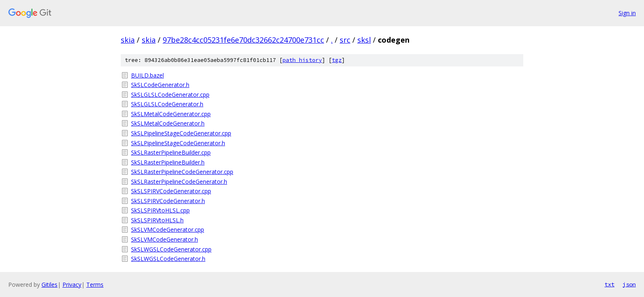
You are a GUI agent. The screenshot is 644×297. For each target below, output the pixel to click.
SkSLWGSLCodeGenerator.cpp (171, 249)
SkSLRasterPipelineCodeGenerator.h (179, 182)
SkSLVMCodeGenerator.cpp (168, 230)
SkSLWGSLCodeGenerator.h (168, 259)
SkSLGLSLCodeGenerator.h (167, 104)
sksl (364, 40)
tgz (337, 60)
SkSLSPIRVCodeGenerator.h (168, 201)
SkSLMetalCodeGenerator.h (168, 123)
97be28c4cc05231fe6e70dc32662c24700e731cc (243, 40)
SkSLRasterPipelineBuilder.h (168, 162)
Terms (95, 284)
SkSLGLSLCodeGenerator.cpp (170, 95)
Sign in (627, 13)
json (629, 284)
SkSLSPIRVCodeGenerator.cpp (171, 191)
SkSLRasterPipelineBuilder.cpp (171, 152)
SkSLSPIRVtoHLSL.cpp (160, 210)
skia (128, 40)
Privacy (72, 284)
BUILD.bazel (147, 75)
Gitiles (49, 284)
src (345, 40)
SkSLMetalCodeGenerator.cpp (171, 114)
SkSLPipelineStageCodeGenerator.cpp (181, 133)
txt (609, 284)
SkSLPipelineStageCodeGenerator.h (178, 143)
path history (302, 60)
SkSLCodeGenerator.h (160, 85)
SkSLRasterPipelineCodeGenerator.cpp (182, 172)
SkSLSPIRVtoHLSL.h (157, 220)
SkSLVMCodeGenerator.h (164, 239)
